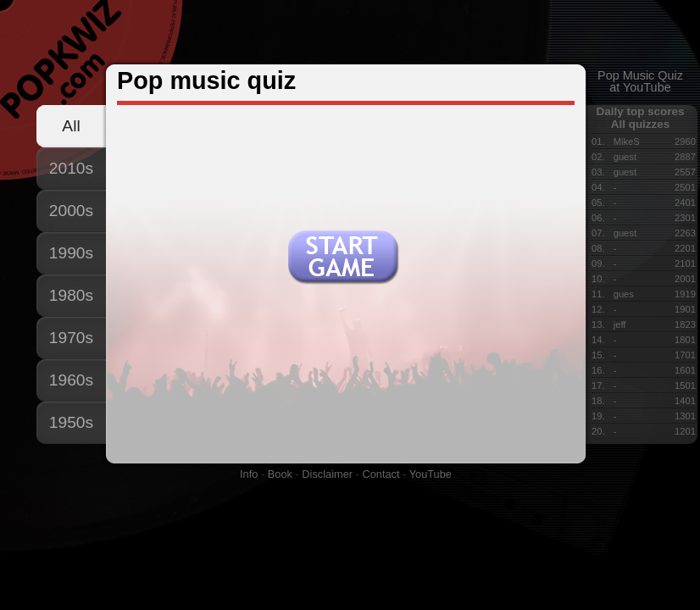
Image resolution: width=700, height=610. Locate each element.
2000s (71, 211)
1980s (71, 295)
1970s (71, 338)
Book (280, 474)
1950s (71, 422)
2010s (71, 168)
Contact (381, 474)
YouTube (431, 474)
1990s (71, 253)
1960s (71, 380)
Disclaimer (327, 474)
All (71, 126)
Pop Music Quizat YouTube (640, 81)
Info (249, 474)
